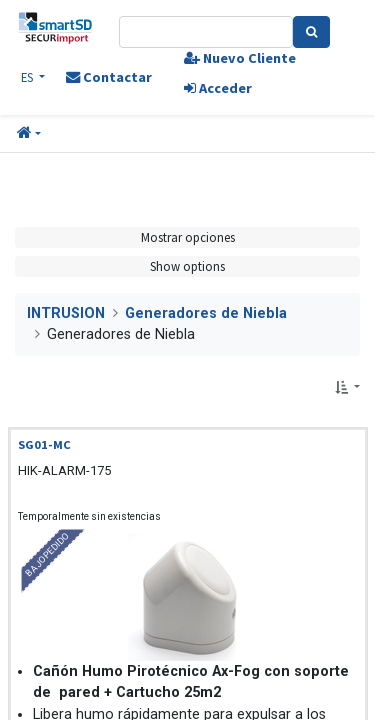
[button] (29, 134)
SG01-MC (44, 444)
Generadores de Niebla (206, 313)
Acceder (218, 88)
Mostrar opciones (188, 237)
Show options (187, 266)
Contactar (109, 77)
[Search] (311, 32)
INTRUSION (66, 313)
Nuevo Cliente (240, 58)
